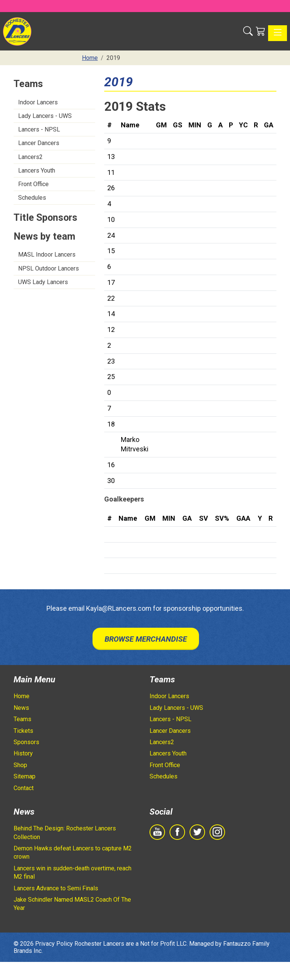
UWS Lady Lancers (43, 282)
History (23, 753)
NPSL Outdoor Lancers (49, 268)
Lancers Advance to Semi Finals (56, 888)
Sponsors (26, 742)
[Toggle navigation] (278, 33)
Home (22, 696)
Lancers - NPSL (39, 129)
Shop (20, 765)
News (21, 708)
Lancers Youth (37, 170)
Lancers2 (30, 157)
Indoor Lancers (38, 102)
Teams (22, 719)
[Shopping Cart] (260, 31)
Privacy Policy (54, 944)
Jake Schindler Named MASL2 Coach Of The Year (72, 904)
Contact (24, 788)
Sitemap (25, 776)
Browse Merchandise (146, 639)
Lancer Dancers (39, 143)
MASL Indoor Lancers (47, 255)
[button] (248, 31)
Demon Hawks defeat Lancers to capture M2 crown (73, 852)
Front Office (33, 184)
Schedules (32, 198)
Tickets (23, 731)
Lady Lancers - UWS (45, 116)
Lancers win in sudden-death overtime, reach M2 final (72, 872)
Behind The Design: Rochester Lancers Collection (65, 832)
